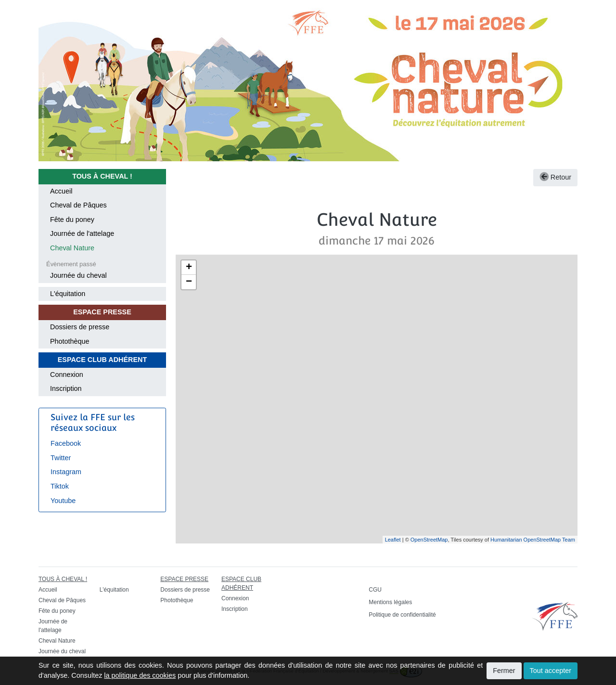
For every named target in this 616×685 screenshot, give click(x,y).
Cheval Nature (72, 248)
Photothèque (70, 341)
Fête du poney (72, 220)
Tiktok (60, 486)
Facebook (66, 443)
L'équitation (68, 294)
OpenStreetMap (429, 540)
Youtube (63, 501)
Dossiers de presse (80, 327)
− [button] (189, 282)
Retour (555, 177)
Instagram (66, 472)
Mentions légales (390, 602)
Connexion (67, 375)
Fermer (504, 671)
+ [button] (189, 268)
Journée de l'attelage (82, 233)
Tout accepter (551, 671)
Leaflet (393, 540)
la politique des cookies (140, 675)
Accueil (61, 191)
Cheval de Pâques (78, 205)
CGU (375, 590)
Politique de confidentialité (402, 615)
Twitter (61, 458)
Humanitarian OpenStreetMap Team (533, 540)
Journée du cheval (78, 275)
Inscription (66, 388)
